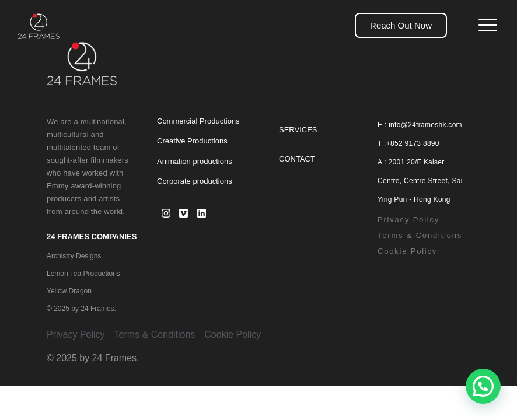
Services (298, 130)
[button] (483, 386)
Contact (297, 159)
